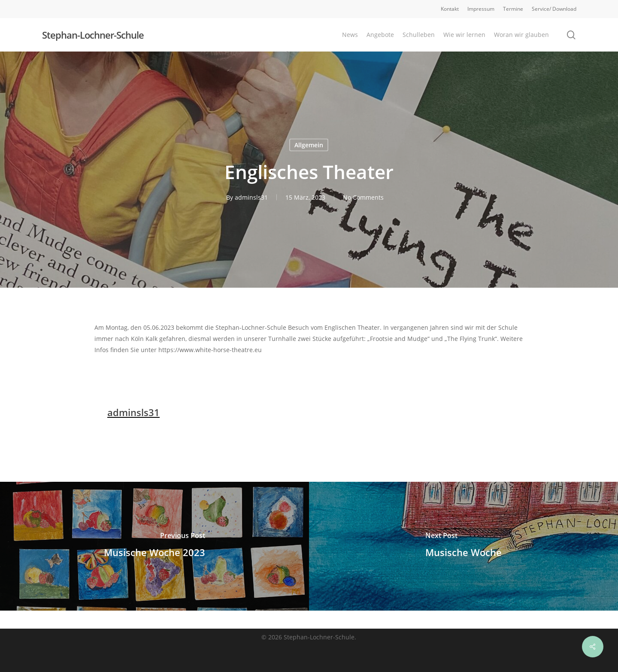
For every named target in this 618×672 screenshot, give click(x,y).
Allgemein (309, 145)
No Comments (363, 197)
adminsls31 (251, 197)
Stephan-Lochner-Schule (93, 35)
